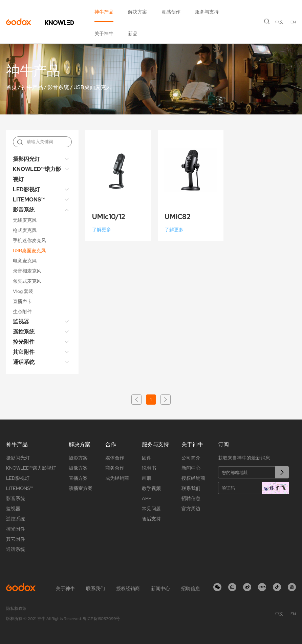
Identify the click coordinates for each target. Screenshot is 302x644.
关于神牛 (104, 34)
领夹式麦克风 (27, 281)
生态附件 (22, 312)
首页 (12, 87)
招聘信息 (191, 498)
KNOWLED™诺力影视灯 (37, 174)
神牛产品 (104, 12)
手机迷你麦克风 (29, 240)
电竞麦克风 (25, 261)
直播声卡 (22, 301)
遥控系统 (24, 332)
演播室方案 (81, 488)
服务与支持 (207, 12)
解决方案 (137, 12)
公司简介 (191, 458)
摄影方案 (78, 458)
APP (147, 498)
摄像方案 (78, 468)
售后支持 (151, 519)
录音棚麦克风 (27, 271)
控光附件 (24, 342)
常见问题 (151, 509)
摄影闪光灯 (26, 159)
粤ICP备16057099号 (101, 619)
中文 (279, 22)
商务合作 (115, 468)
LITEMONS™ (29, 200)
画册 (147, 478)
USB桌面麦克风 (92, 87)
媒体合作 (115, 458)
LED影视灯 (26, 189)
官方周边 (191, 509)
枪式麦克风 (25, 230)
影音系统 (58, 87)
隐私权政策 (16, 608)
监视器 (21, 321)
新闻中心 (191, 468)
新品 (133, 34)
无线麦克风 (25, 220)
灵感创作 (171, 12)
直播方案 (78, 478)
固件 (147, 458)
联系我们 (191, 488)
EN (293, 22)
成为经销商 (117, 478)
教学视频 (151, 488)
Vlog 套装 (23, 291)
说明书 (149, 468)
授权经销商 (193, 478)
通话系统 (24, 362)
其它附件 (24, 352)
